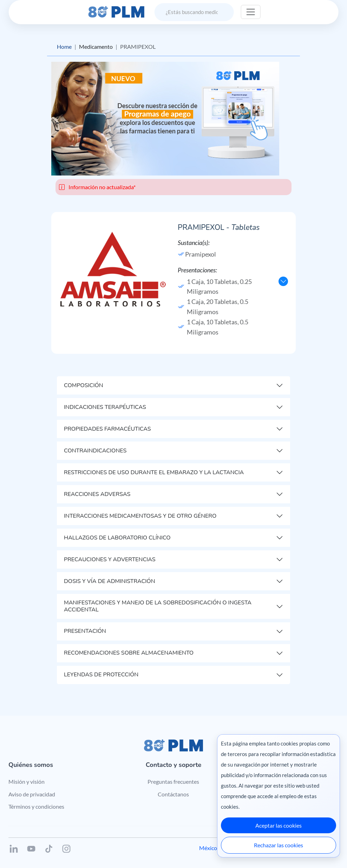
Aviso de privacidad (32, 794)
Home (64, 47)
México (208, 848)
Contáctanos (173, 794)
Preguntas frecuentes (173, 781)
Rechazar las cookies (279, 845)
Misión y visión (27, 781)
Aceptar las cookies (279, 825)
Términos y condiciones (36, 806)
